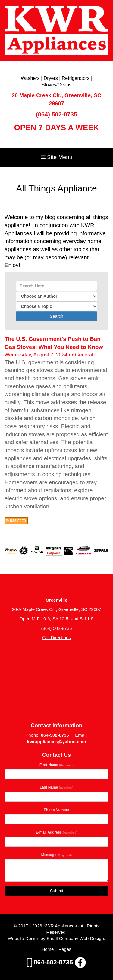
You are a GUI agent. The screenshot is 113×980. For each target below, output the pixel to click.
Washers (30, 78)
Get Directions (56, 637)
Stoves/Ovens (57, 85)
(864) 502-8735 (56, 114)
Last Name (56, 787)
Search (56, 316)
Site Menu (56, 157)
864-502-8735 (55, 735)
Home (48, 949)
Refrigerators (76, 78)
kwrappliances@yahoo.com (56, 742)
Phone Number (56, 810)
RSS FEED (16, 521)
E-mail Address (57, 832)
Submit (57, 891)
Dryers (51, 78)
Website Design (24, 938)
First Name (56, 765)
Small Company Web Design (75, 938)
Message (57, 855)
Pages (65, 949)
